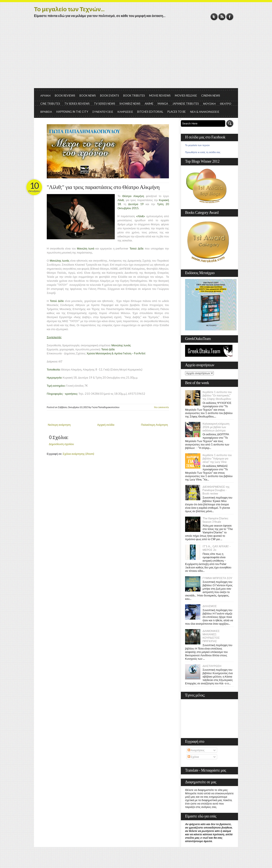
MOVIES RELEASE (186, 96)
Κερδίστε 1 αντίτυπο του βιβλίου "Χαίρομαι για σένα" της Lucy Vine (217, 458)
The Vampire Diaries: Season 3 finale (215, 520)
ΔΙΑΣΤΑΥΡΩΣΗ (212, 666)
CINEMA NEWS (211, 96)
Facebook (230, 17)
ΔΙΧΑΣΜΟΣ (210, 606)
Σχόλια (193, 757)
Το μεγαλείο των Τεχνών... (69, 9)
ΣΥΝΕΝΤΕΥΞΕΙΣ (103, 112)
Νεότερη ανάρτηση (59, 425)
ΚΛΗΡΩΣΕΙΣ (125, 112)
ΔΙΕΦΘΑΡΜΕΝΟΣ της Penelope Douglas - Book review (216, 490)
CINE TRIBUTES (50, 104)
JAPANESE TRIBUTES (186, 104)
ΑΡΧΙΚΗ (45, 96)
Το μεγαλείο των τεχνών (197, 145)
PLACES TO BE (177, 112)
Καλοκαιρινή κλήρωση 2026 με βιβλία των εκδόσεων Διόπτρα (216, 427)
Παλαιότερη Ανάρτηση (155, 425)
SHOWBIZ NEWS (130, 104)
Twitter (214, 17)
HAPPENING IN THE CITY (72, 112)
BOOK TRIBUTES (134, 96)
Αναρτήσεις (196, 750)
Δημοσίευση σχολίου (61, 444)
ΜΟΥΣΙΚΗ (209, 104)
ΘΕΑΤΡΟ (226, 104)
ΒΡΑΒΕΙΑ (46, 112)
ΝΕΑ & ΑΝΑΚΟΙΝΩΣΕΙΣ (205, 112)
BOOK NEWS (88, 96)
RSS (222, 17)
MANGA (163, 104)
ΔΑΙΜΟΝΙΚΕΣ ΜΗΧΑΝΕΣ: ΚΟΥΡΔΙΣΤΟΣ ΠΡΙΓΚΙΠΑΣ (211, 636)
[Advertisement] (136, 56)
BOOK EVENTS (110, 96)
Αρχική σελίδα (106, 425)
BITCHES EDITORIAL (150, 112)
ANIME (149, 104)
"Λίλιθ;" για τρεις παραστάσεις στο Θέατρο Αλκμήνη (103, 187)
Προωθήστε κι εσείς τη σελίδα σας (203, 152)
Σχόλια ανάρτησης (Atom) (78, 454)
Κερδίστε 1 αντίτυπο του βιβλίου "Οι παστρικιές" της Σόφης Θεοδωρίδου (217, 395)
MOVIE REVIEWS (160, 96)
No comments (161, 407)
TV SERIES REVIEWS (77, 104)
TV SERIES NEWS (105, 104)
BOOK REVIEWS (65, 96)
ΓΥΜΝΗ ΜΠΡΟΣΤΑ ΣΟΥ (217, 578)
